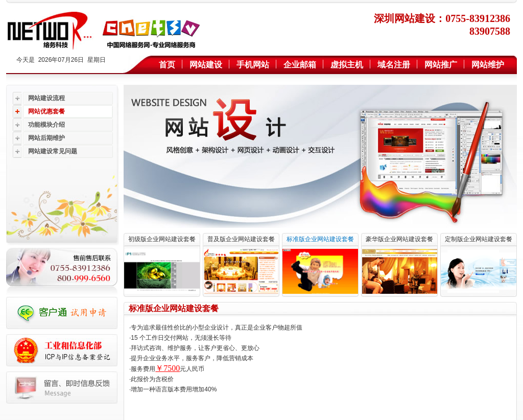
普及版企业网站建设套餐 (241, 239)
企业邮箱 (300, 65)
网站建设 (206, 65)
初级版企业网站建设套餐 (162, 239)
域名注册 (394, 65)
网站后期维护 (46, 138)
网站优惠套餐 (46, 111)
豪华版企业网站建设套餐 (399, 239)
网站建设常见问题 (53, 151)
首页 (167, 65)
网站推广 (441, 65)
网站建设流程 (46, 98)
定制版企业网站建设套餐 (479, 239)
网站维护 (488, 65)
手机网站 (253, 65)
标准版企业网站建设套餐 (320, 239)
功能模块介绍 (46, 125)
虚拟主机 (347, 65)
